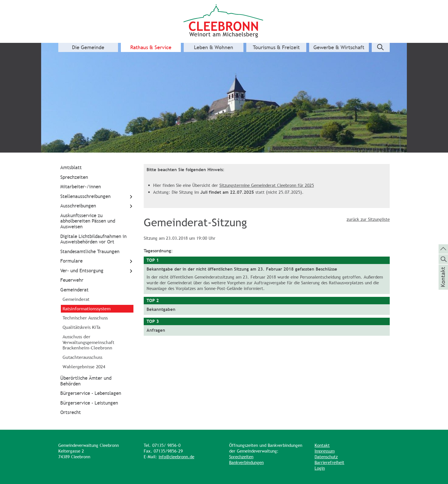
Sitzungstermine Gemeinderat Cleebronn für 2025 (267, 185)
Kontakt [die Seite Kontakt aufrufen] (443, 285)
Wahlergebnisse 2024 (84, 367)
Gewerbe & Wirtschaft (339, 47)
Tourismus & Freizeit (276, 47)
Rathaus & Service (151, 47)
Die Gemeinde (88, 47)
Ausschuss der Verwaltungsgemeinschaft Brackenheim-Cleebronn (88, 342)
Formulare (97, 261)
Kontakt (322, 445)
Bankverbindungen (246, 462)
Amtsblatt (71, 167)
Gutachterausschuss (82, 357)
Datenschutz (326, 457)
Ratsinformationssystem (87, 309)
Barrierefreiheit (329, 462)
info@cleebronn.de (176, 457)
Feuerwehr (72, 280)
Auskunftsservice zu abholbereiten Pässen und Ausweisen (88, 221)
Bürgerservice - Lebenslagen (91, 393)
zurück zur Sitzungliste (368, 219)
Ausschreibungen (97, 206)
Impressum (325, 451)
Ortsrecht (71, 412)
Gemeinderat (74, 290)
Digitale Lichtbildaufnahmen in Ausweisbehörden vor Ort (93, 239)
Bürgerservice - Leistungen (89, 403)
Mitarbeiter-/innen (81, 187)
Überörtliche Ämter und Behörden (86, 381)
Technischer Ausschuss (85, 318)
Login (320, 468)
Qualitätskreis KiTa (81, 327)
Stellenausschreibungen (97, 196)
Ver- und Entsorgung (97, 271)
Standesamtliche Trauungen (90, 251)
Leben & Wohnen (214, 47)
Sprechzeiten (74, 177)
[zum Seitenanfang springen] (443, 249)
